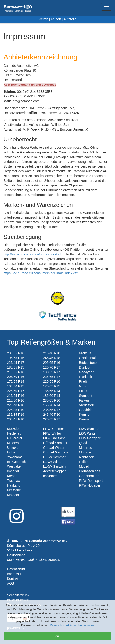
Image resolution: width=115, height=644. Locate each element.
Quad (83, 443)
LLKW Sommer (54, 457)
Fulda (83, 391)
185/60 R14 (52, 396)
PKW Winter (52, 433)
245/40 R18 (52, 353)
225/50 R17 (16, 391)
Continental (87, 358)
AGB (11, 583)
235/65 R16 (52, 400)
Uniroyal (13, 448)
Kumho (84, 415)
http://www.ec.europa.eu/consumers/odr (33, 254)
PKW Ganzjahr (54, 438)
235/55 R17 (52, 410)
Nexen (84, 386)
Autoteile (70, 19)
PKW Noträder (90, 485)
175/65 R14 (16, 381)
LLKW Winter (53, 462)
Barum (84, 419)
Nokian (12, 452)
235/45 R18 (16, 419)
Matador (13, 495)
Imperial (13, 471)
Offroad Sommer (55, 443)
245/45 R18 (52, 358)
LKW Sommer (89, 429)
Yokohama (15, 457)
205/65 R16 (52, 363)
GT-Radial (14, 438)
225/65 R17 (52, 419)
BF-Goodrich (16, 462)
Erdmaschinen (90, 471)
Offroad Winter (54, 448)
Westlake (14, 466)
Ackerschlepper (55, 471)
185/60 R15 (16, 386)
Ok (57, 636)
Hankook (85, 377)
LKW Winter (88, 433)
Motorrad (86, 448)
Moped (84, 466)
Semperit (86, 396)
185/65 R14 (52, 391)
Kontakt (13, 579)
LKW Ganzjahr (90, 438)
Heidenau (14, 433)
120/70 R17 (52, 367)
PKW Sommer (54, 429)
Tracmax (13, 481)
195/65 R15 (16, 358)
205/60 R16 (16, 377)
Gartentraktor (89, 476)
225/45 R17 (16, 363)
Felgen (56, 19)
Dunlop (84, 367)
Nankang (14, 485)
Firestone (14, 490)
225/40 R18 (16, 405)
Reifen (43, 19)
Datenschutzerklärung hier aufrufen (72, 625)
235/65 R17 (52, 377)
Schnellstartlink (18, 595)
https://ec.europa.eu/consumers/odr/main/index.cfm (41, 273)
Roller (83, 462)
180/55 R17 (52, 372)
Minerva (13, 443)
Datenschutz (16, 569)
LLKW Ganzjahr (55, 466)
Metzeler (13, 429)
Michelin (85, 353)
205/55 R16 (16, 353)
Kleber (12, 476)
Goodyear (86, 372)
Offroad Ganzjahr (56, 452)
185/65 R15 (16, 367)
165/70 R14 (52, 405)
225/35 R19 (16, 410)
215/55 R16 (16, 372)
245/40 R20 (52, 415)
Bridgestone (88, 363)
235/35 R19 (16, 415)
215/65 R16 (16, 396)
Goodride (86, 410)
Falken (84, 400)
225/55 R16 (52, 381)
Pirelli (83, 381)
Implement (51, 476)
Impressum (15, 574)
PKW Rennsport (91, 481)
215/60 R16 (16, 400)
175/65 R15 (52, 386)
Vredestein (87, 405)
